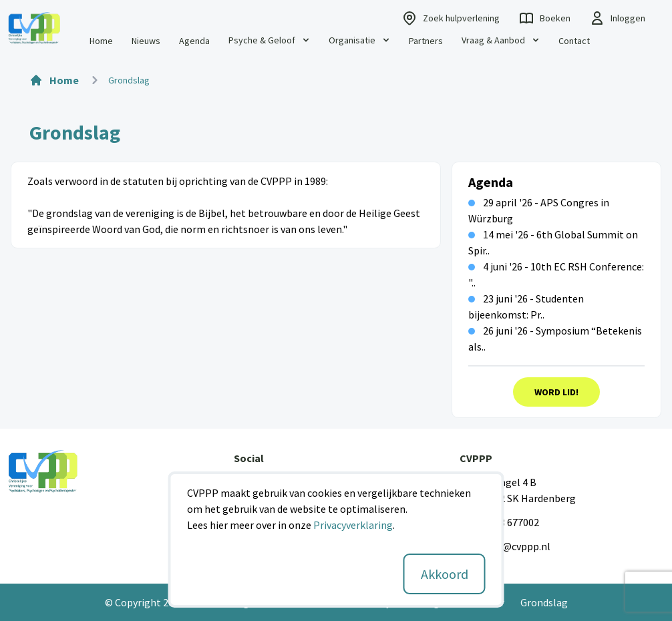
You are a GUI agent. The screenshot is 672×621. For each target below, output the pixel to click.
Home (101, 41)
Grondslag (544, 602)
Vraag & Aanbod (501, 40)
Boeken (544, 18)
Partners (426, 41)
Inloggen (617, 18)
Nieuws (146, 41)
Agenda (194, 41)
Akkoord (445, 574)
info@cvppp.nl (517, 546)
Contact (574, 41)
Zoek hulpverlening (451, 18)
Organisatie (360, 40)
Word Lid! (556, 392)
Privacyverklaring (353, 525)
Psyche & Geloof (270, 40)
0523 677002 (511, 522)
